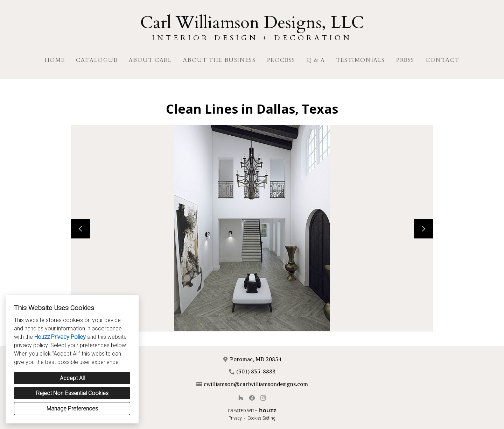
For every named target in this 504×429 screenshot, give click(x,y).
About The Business (219, 60)
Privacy (235, 418)
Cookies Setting (261, 418)
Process (281, 60)
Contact (442, 60)
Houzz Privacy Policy (60, 337)
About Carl (150, 60)
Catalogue (97, 60)
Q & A (316, 60)
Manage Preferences (72, 409)
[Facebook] (252, 398)
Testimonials (361, 60)
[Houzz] (241, 398)
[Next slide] (423, 229)
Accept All (72, 378)
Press (405, 60)
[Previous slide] (80, 229)
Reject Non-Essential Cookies (72, 393)
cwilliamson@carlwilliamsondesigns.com (256, 384)
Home (55, 60)
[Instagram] (263, 398)
